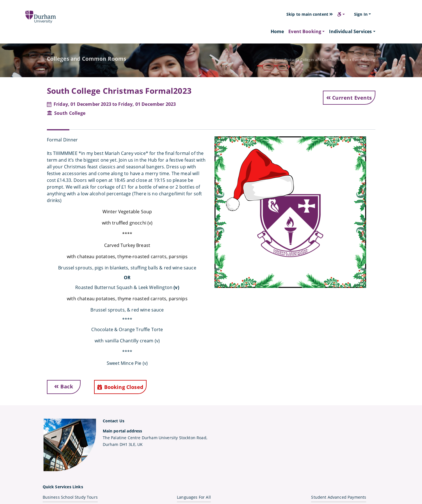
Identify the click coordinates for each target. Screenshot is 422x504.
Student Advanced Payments (339, 497)
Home (277, 31)
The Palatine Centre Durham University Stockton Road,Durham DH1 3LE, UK (155, 438)
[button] (341, 14)
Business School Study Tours (70, 497)
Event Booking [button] (305, 31)
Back (64, 386)
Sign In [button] (361, 14)
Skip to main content (310, 14)
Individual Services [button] (350, 31)
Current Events (349, 98)
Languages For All (194, 497)
